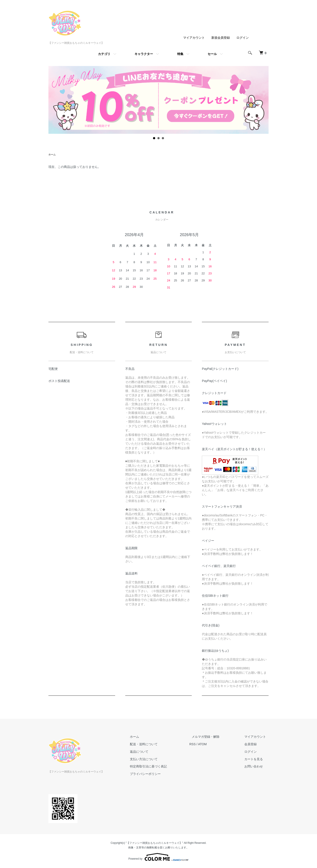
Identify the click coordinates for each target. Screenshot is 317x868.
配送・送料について (157, 745)
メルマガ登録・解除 (213, 737)
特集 (180, 54)
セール (212, 54)
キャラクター (144, 54)
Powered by (158, 857)
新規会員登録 (221, 38)
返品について (152, 752)
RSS (203, 745)
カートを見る (256, 760)
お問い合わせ (256, 767)
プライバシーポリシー (158, 774)
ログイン (243, 38)
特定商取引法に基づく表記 (161, 767)
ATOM (213, 745)
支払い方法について (157, 760)
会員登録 (253, 745)
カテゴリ (104, 54)
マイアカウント (194, 38)
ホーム (52, 155)
